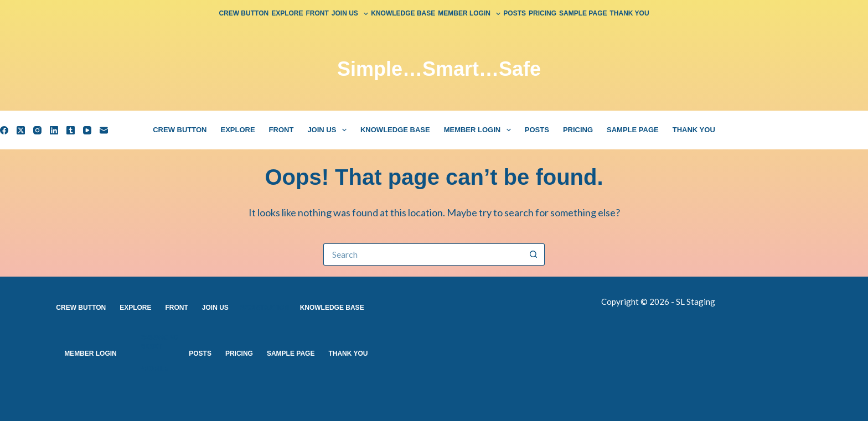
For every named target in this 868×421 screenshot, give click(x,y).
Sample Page (583, 13)
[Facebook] (4, 130)
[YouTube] (87, 130)
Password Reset (159, 342)
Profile (154, 369)
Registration (264, 308)
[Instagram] (37, 130)
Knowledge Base (403, 13)
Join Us (351, 14)
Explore (287, 13)
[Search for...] (423, 254)
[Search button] (534, 254)
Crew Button (244, 13)
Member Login (470, 14)
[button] (366, 14)
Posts (515, 13)
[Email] (104, 130)
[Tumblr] (71, 130)
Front (317, 13)
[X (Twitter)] (21, 130)
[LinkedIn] (54, 130)
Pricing (542, 13)
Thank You (630, 13)
